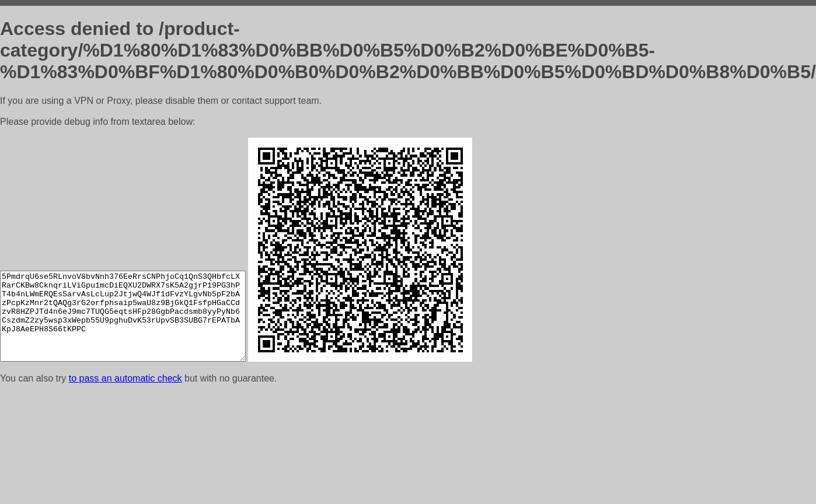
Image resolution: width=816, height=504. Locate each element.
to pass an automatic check (125, 378)
